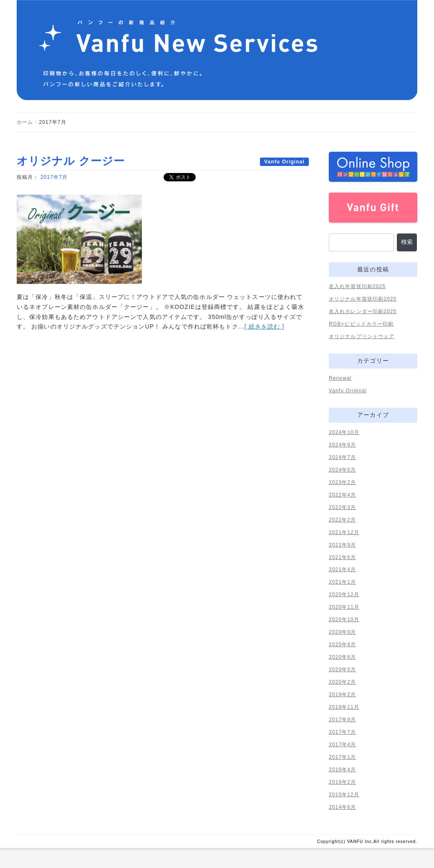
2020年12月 (344, 595)
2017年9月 (342, 720)
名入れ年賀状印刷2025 (357, 286)
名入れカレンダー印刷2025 (363, 311)
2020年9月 (342, 632)
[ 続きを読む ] (265, 326)
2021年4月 (342, 569)
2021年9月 (342, 545)
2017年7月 (54, 177)
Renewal (340, 378)
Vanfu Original (284, 162)
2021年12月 (344, 532)
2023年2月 (342, 482)
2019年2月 (342, 695)
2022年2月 (342, 520)
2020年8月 (342, 645)
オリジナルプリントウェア (362, 336)
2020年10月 (344, 620)
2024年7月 (342, 457)
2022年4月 (342, 495)
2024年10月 (344, 432)
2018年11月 (344, 707)
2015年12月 (344, 795)
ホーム (25, 122)
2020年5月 (342, 670)
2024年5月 (342, 470)
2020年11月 (344, 607)
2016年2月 (342, 782)
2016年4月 (342, 770)
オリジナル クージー (71, 161)
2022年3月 (342, 507)
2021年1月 (342, 582)
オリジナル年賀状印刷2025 (363, 299)
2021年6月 (342, 557)
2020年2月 (342, 682)
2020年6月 (342, 657)
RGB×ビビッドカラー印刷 (361, 324)
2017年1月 (342, 757)
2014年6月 (342, 807)
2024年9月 (342, 445)
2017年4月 (342, 745)
